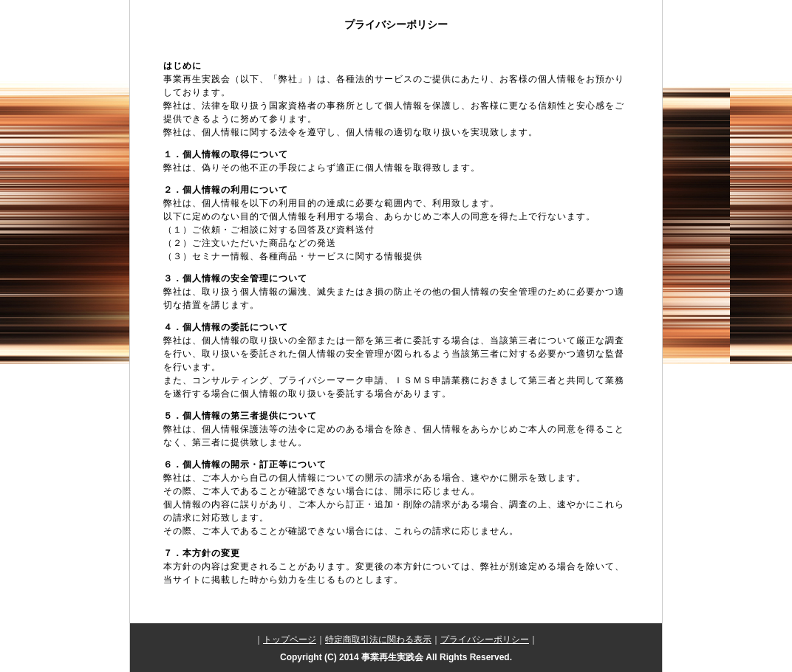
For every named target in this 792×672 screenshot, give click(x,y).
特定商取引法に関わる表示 (378, 640)
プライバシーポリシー (485, 640)
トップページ (290, 640)
